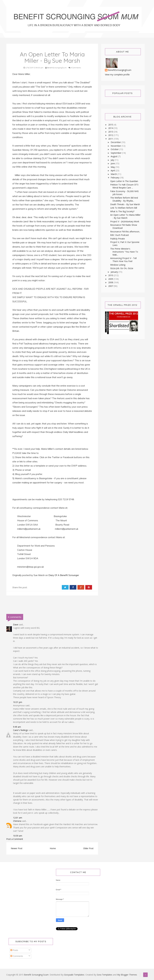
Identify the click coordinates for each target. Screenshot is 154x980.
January (115, 272)
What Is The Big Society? (122, 211)
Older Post (88, 848)
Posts (14, 950)
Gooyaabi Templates (74, 975)
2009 (111, 279)
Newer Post (17, 848)
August (114, 156)
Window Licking (118, 265)
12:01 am (18, 818)
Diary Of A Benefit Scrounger (64, 575)
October (115, 149)
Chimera (17, 821)
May (113, 167)
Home (53, 848)
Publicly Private (118, 239)
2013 (111, 132)
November (116, 146)
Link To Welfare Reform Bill (124, 208)
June (113, 163)
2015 (111, 125)
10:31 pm (18, 702)
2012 (111, 135)
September (116, 153)
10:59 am (18, 836)
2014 (111, 128)
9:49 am (17, 727)
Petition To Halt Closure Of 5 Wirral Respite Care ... (124, 186)
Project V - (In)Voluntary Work (125, 221)
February (115, 178)
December (116, 142)
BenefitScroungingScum (120, 70)
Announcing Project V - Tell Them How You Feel (123, 260)
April (113, 170)
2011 (111, 139)
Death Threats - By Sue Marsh (125, 204)
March (114, 174)
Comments (17, 956)
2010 (111, 275)
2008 (111, 282)
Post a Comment (15, 839)
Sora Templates (105, 975)
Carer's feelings (21, 730)
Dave (16, 625)
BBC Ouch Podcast (120, 235)
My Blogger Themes (127, 975)
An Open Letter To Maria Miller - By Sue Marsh (125, 216)
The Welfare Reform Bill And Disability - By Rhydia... (124, 199)
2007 (111, 286)
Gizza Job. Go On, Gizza (122, 268)
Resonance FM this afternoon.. (125, 232)
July (113, 160)
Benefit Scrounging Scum (36, 975)
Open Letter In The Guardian (124, 181)
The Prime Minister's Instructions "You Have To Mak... (124, 252)
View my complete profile (117, 75)
